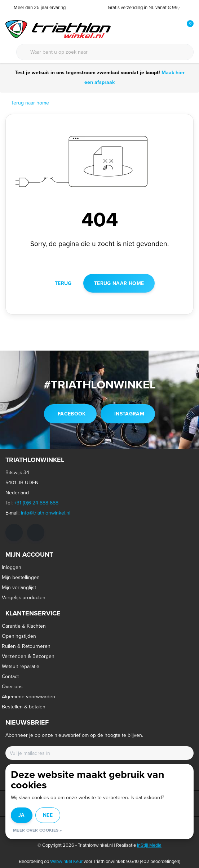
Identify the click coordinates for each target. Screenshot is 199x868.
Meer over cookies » (37, 830)
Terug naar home (119, 283)
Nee (48, 815)
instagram (129, 414)
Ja (22, 815)
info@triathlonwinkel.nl (46, 513)
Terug (63, 283)
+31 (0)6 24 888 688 (36, 503)
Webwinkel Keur (66, 861)
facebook (72, 414)
